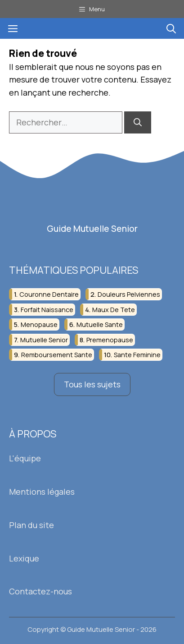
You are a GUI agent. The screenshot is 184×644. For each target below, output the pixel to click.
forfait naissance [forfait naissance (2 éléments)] (47, 310)
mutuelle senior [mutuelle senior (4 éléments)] (44, 340)
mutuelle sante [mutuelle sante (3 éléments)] (100, 324)
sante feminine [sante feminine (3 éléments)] (137, 355)
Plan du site (31, 525)
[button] (171, 28)
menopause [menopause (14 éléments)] (39, 324)
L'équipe (25, 458)
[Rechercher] (138, 122)
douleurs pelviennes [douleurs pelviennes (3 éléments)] (129, 294)
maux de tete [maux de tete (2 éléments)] (114, 310)
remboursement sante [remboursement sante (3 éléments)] (57, 355)
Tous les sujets (92, 384)
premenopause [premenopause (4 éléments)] (110, 340)
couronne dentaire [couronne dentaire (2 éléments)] (49, 294)
